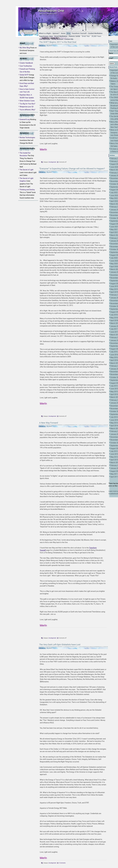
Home (63, 33)
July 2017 (114, 329)
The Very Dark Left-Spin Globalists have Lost (60, 645)
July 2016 (114, 352)
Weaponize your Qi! (27, 107)
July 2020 (114, 258)
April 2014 (114, 426)
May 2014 (114, 423)
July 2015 (114, 386)
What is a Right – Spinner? (49, 33)
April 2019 (114, 292)
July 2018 (114, 315)
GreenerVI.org (25, 119)
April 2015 (114, 394)
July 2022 (114, 193)
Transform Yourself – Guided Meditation (87, 33)
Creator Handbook (26, 63)
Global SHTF (24, 75)
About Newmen (57, 39)
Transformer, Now (46, 36)
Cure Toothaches (26, 66)
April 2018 (114, 320)
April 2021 (114, 232)
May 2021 (114, 229)
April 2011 (114, 477)
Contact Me (69, 39)
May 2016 (114, 357)
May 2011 (114, 474)
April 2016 (114, 360)
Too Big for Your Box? (27, 104)
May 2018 (114, 318)
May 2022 (114, 198)
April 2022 (114, 201)
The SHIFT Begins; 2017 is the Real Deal (58, 42)
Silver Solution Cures (27, 101)
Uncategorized (52, 162)
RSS (111, 41)
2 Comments (62, 863)
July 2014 (114, 417)
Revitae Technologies (27, 138)
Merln (50, 46)
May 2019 (114, 289)
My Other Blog (25, 48)
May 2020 (114, 264)
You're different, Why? (27, 110)
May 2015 (114, 392)
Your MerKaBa (45, 39)
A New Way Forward (49, 423)
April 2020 (114, 267)
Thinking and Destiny (27, 190)
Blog (68, 33)
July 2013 (114, 451)
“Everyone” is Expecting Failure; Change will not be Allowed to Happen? (72, 169)
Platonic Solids (74, 36)
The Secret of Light (27, 170)
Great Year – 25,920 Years (92, 36)
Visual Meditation (61, 36)
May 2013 (114, 457)
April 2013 (114, 460)
